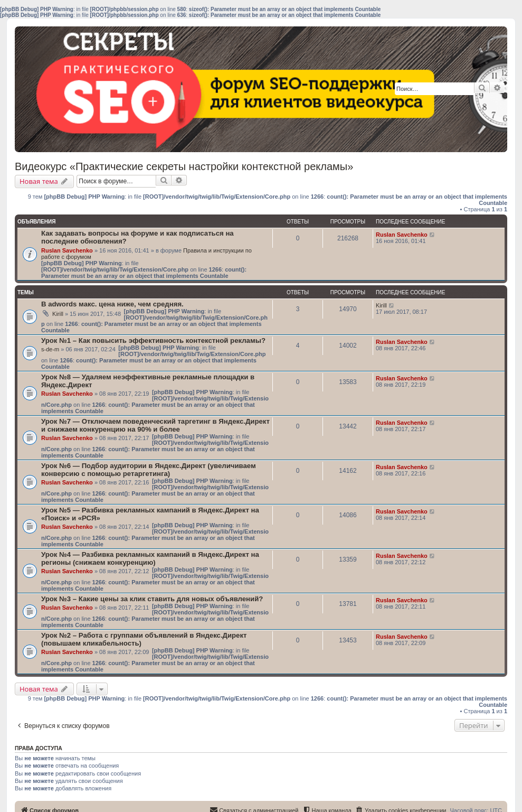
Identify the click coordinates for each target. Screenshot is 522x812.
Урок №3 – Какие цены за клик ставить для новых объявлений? (152, 599)
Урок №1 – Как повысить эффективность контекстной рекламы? (153, 340)
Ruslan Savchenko (67, 250)
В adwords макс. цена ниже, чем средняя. (112, 304)
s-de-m (50, 349)
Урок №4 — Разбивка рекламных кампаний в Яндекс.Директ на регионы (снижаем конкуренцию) (150, 558)
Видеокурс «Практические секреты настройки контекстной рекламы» (184, 166)
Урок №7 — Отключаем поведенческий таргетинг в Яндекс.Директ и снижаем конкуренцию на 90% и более (155, 425)
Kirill (58, 314)
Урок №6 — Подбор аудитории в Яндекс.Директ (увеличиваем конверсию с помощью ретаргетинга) (149, 470)
